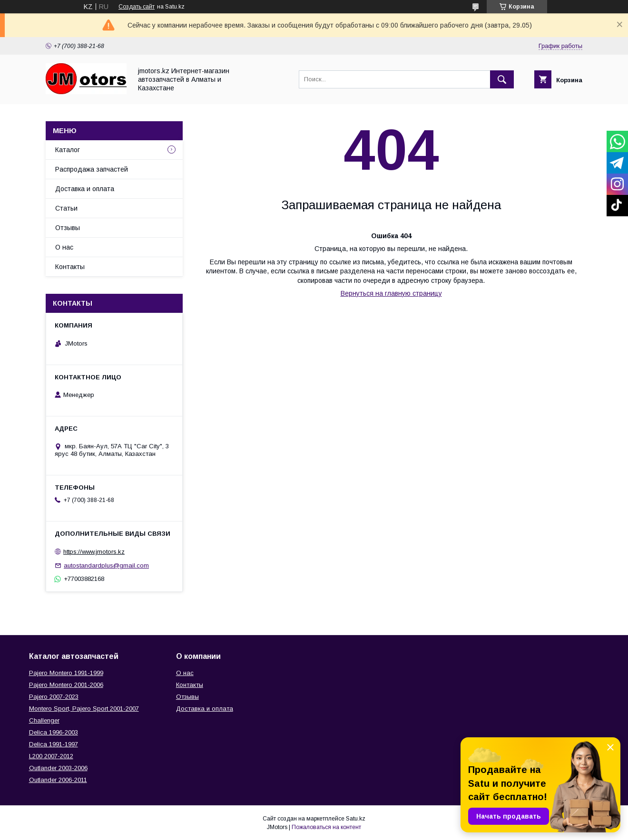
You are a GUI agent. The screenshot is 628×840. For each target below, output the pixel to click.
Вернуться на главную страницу (391, 293)
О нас (64, 247)
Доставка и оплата (85, 189)
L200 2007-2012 (51, 756)
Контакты (70, 267)
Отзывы (68, 228)
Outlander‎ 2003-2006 (58, 768)
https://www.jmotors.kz (94, 552)
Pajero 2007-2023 (54, 697)
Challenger (44, 720)
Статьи (66, 208)
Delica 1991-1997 (54, 744)
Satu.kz (356, 819)
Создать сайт (137, 7)
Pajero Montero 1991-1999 (66, 673)
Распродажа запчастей (92, 169)
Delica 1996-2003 (54, 732)
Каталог (68, 150)
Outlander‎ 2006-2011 (58, 780)
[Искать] (502, 79)
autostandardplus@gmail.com (106, 565)
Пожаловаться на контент (326, 827)
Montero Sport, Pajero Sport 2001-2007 (84, 709)
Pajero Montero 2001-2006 (66, 685)
